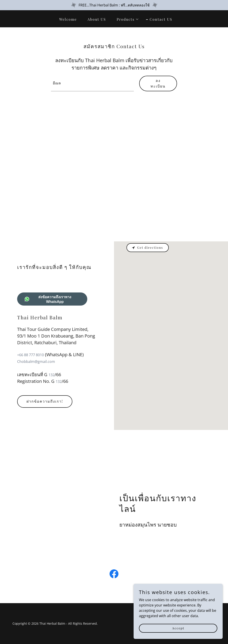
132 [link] (52, 375)
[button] (126, 19)
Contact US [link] (161, 19)
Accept (178, 628)
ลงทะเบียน (158, 83)
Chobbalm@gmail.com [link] (36, 362)
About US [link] (97, 19)
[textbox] (92, 83)
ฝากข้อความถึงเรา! (45, 401)
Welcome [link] (68, 19)
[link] (114, 575)
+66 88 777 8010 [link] (31, 355)
